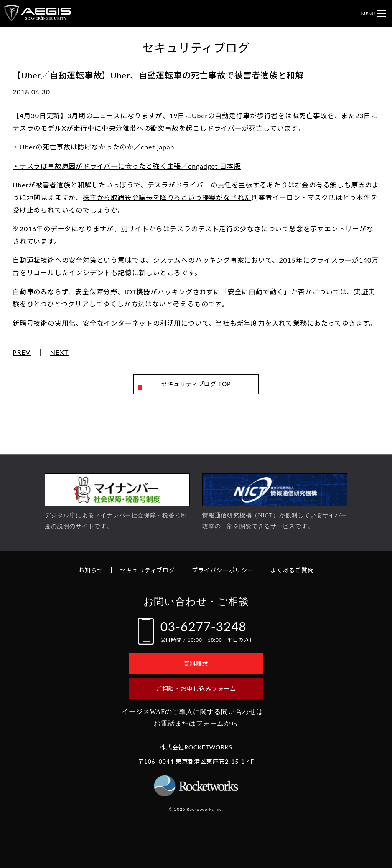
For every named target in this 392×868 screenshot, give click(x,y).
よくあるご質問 (292, 570)
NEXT (60, 352)
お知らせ (90, 570)
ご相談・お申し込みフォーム (196, 689)
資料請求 (196, 664)
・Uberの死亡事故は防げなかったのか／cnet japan (93, 147)
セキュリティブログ (148, 570)
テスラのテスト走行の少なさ (215, 229)
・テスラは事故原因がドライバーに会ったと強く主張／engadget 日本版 (127, 166)
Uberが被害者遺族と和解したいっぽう (73, 185)
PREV (22, 352)
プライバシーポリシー (223, 570)
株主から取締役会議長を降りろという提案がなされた (167, 197)
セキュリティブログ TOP (196, 384)
